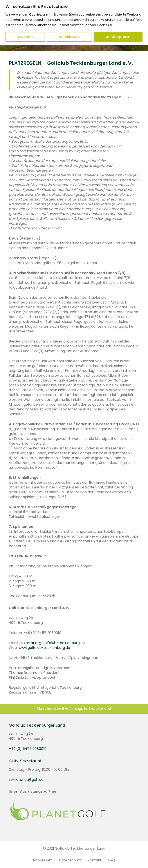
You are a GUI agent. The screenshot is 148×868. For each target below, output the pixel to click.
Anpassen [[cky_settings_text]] (25, 37)
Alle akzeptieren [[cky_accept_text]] (118, 37)
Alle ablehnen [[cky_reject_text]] (69, 37)
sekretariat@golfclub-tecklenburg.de (52, 643)
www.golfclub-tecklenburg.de (44, 648)
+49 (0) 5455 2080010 (28, 749)
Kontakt (95, 860)
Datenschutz (70, 860)
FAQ (111, 860)
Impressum (43, 860)
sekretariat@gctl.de (26, 780)
